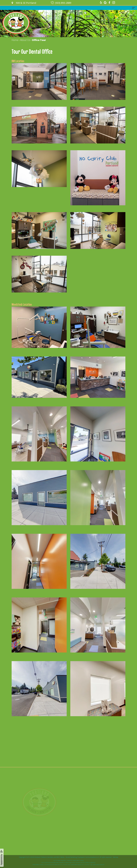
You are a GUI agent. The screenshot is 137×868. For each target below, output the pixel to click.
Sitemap (115, 857)
